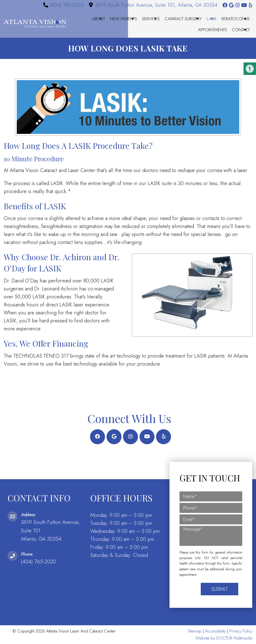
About (99, 19)
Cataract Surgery (183, 19)
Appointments (212, 30)
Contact (241, 30)
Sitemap (195, 631)
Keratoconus (236, 19)
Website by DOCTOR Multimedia (224, 638)
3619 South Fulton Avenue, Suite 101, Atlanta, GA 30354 (156, 5)
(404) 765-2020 (67, 5)
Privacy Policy (241, 631)
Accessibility (215, 631)
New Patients (123, 19)
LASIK (212, 19)
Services (151, 19)
